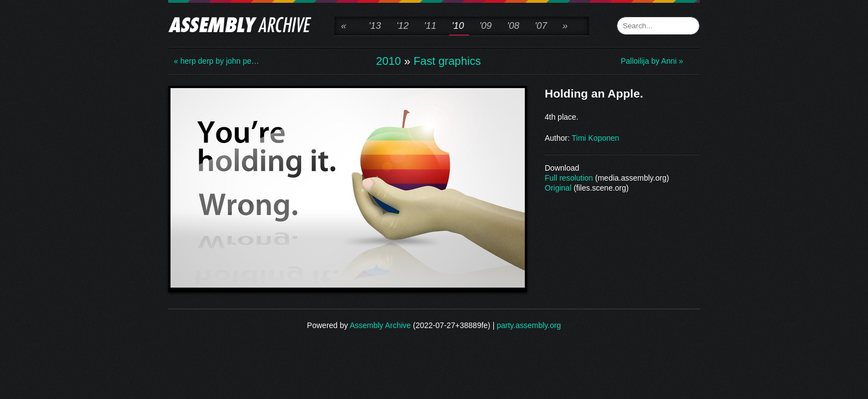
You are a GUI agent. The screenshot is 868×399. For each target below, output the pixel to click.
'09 (485, 26)
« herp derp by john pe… (216, 61)
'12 (402, 26)
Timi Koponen (596, 138)
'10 (458, 26)
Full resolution (569, 178)
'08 (513, 26)
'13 (375, 26)
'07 (541, 26)
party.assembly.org (529, 325)
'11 (430, 26)
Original (558, 188)
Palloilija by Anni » (652, 61)
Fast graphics (447, 61)
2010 (388, 61)
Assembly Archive (380, 325)
